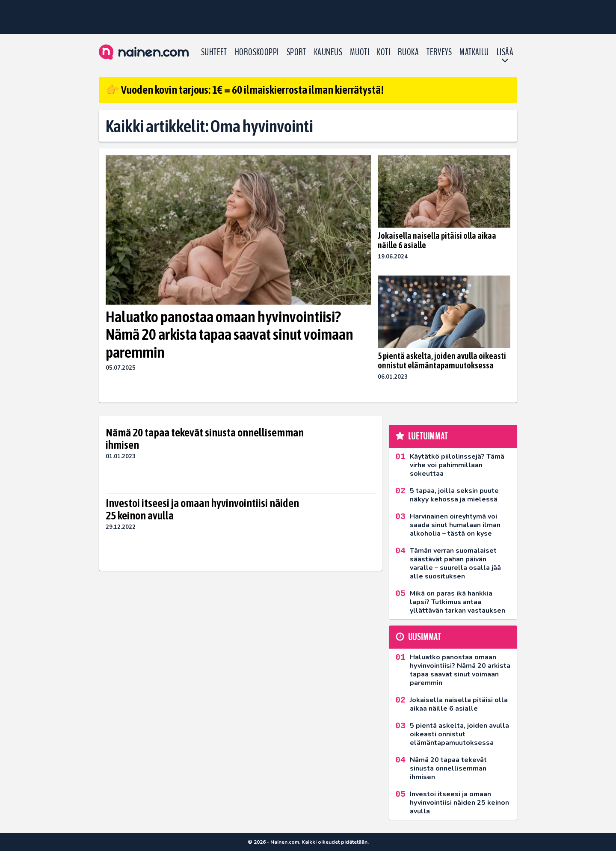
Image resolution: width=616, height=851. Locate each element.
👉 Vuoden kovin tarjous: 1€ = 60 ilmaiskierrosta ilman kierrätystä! (245, 90)
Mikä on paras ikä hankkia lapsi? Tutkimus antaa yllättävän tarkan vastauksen (458, 602)
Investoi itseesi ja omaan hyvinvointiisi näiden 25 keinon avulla (202, 510)
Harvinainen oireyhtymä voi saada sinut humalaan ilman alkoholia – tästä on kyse (455, 525)
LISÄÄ (505, 52)
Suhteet (214, 52)
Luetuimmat (428, 436)
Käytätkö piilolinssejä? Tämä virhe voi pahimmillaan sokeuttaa (457, 465)
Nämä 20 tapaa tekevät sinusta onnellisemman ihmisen (205, 439)
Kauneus (328, 52)
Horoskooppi (257, 52)
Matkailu (474, 52)
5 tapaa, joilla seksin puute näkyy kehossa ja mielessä (454, 495)
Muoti (360, 52)
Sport (296, 52)
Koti (384, 52)
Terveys (439, 52)
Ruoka (408, 52)
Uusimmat (425, 637)
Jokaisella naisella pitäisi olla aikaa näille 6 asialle (437, 240)
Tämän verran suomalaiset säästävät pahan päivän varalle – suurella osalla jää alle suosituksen (455, 563)
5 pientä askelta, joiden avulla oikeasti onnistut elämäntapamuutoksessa (442, 360)
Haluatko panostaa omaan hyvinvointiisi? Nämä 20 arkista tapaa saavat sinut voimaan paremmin (230, 334)
